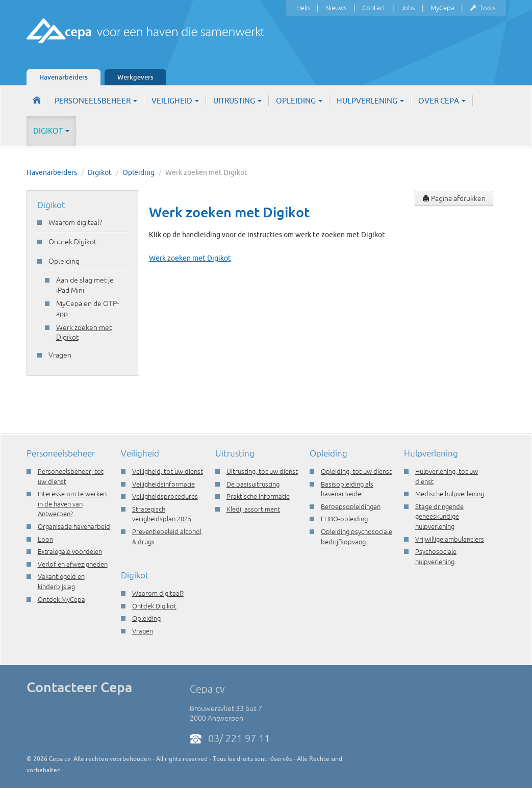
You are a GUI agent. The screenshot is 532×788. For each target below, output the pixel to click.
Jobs (408, 8)
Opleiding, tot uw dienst (356, 471)
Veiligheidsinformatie (163, 484)
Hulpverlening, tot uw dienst (447, 476)
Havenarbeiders (64, 77)
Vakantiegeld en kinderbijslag (61, 581)
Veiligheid (175, 101)
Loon (45, 539)
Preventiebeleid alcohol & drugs (167, 537)
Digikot (51, 131)
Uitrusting (237, 101)
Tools (483, 8)
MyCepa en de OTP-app (87, 309)
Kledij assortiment (253, 509)
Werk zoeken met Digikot (84, 333)
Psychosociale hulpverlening (436, 556)
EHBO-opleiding (344, 519)
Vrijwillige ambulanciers (450, 539)
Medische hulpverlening (450, 494)
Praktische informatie (258, 496)
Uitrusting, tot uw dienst (262, 471)
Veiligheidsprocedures (165, 496)
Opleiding (299, 101)
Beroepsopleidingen (351, 506)
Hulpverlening (370, 101)
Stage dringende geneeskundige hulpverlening (439, 516)
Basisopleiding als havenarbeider (347, 489)
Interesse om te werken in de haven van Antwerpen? (72, 504)
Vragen (60, 355)
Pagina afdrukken (454, 198)
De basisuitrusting (253, 484)
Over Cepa (442, 101)
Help (303, 8)
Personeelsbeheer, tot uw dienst (71, 476)
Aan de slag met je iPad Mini (85, 285)
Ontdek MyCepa (61, 599)
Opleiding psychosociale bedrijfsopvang (357, 537)
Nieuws (336, 8)
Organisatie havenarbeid (74, 526)
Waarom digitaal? (75, 222)
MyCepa (442, 8)
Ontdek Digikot (72, 242)
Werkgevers (135, 77)
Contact (374, 8)
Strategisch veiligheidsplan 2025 (162, 514)
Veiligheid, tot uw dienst (168, 471)
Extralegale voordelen (70, 551)
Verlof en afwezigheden (73, 564)
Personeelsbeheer (96, 101)
